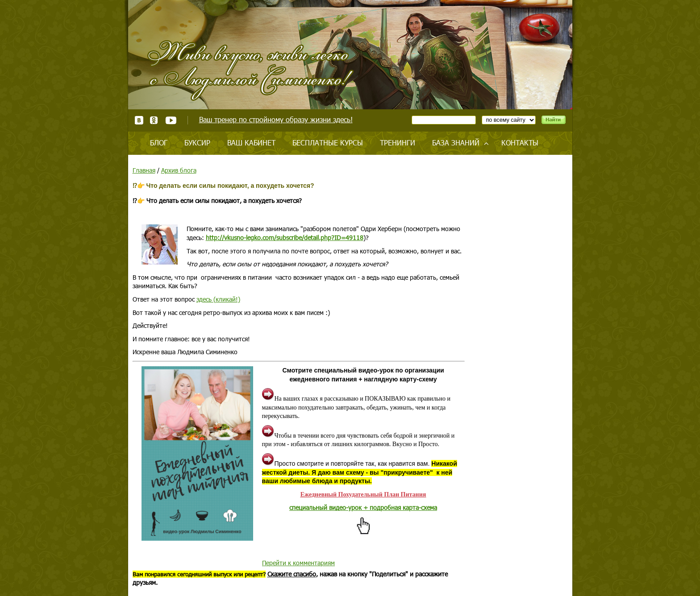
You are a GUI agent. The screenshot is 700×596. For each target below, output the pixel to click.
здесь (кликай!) (218, 299)
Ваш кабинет (251, 143)
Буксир (197, 143)
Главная (144, 170)
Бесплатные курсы (328, 143)
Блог (159, 143)
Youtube (171, 120)
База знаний (456, 143)
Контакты (520, 143)
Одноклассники (154, 120)
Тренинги (398, 143)
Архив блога (179, 170)
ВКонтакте (139, 120)
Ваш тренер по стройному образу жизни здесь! (276, 119)
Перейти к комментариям (298, 563)
